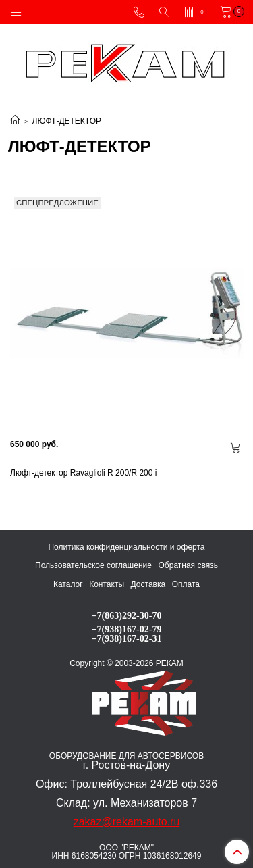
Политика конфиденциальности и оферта (126, 547)
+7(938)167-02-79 (127, 629)
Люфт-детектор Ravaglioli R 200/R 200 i (83, 473)
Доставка (148, 584)
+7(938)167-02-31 (127, 638)
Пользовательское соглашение (93, 565)
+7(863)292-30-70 (127, 615)
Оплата (186, 584)
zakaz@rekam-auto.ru (127, 822)
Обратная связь (188, 565)
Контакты (107, 584)
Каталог (68, 584)
